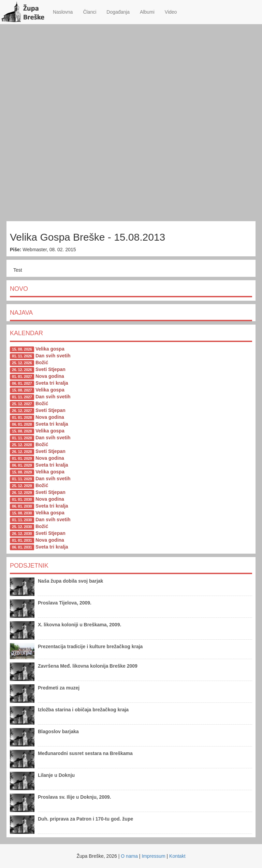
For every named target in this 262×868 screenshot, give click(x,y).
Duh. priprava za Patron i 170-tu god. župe (85, 819)
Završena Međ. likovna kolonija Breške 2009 (88, 666)
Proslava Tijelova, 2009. (65, 603)
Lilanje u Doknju (56, 775)
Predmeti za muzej (59, 688)
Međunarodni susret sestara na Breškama (85, 753)
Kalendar (26, 333)
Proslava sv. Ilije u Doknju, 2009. (75, 797)
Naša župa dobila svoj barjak (70, 581)
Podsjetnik (29, 566)
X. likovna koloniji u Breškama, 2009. (79, 625)
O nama (129, 856)
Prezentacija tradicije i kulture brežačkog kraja (90, 646)
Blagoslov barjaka (58, 731)
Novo (19, 289)
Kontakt (177, 856)
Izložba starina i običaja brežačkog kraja (83, 710)
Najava (21, 313)
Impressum (153, 856)
